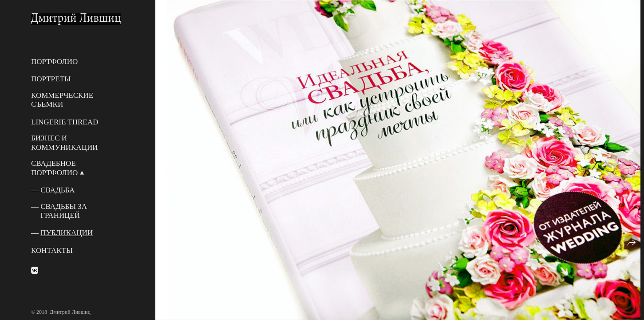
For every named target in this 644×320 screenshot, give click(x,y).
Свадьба (57, 190)
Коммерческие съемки (62, 100)
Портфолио (54, 62)
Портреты (51, 79)
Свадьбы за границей (64, 211)
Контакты (52, 250)
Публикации (67, 233)
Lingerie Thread (65, 122)
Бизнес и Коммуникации (64, 142)
